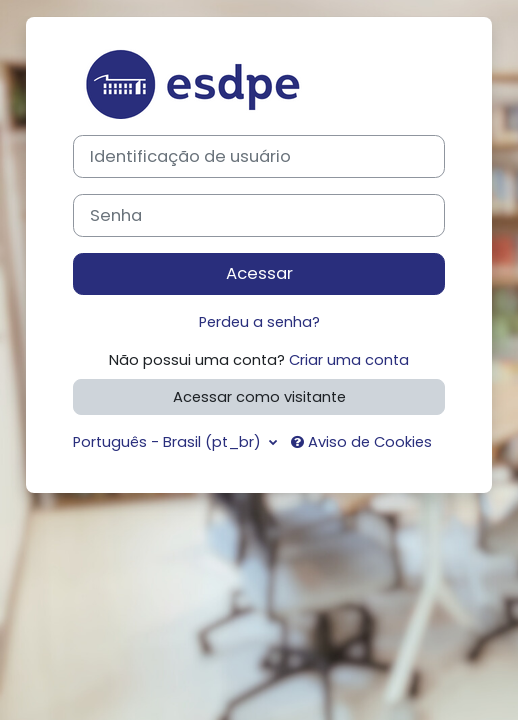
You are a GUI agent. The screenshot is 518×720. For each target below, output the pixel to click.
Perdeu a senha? (259, 322)
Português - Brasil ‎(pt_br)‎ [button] (169, 442)
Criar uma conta (349, 360)
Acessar (259, 273)
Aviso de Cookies (361, 442)
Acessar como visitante (259, 397)
